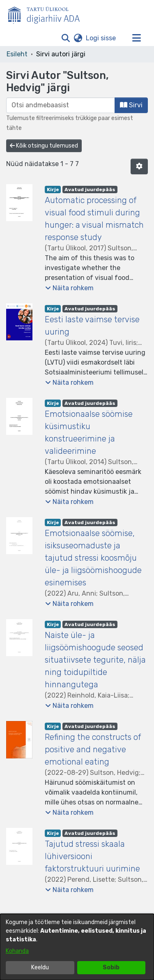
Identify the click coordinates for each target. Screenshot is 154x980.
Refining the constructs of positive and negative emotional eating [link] (93, 749)
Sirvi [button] (131, 105)
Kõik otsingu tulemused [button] (44, 146)
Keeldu (40, 967)
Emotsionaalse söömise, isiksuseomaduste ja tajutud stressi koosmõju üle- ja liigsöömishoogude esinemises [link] (93, 558)
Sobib (111, 967)
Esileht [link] (17, 54)
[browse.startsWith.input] (61, 105)
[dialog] (77, 947)
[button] (66, 38)
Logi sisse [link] (101, 38)
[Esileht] (47, 14)
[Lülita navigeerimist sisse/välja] (136, 38)
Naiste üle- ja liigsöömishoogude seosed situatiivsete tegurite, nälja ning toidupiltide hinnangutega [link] (95, 660)
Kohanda (17, 951)
